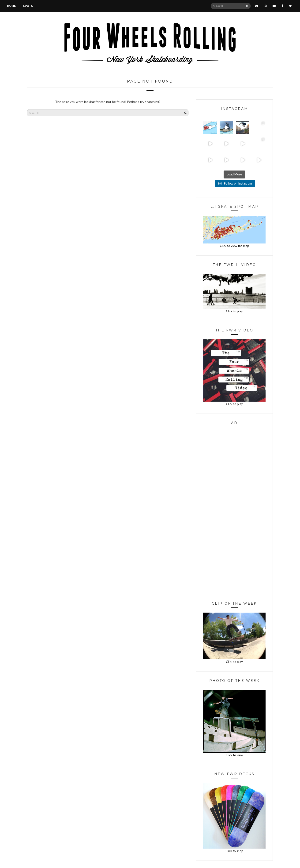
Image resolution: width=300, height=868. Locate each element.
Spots (28, 6)
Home (11, 6)
